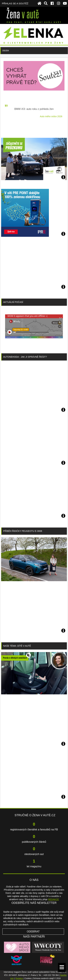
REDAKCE (54, 899)
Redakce (19, 978)
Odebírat (33, 932)
